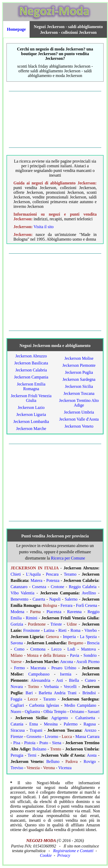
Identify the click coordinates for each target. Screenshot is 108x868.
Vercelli (70, 687)
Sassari (94, 712)
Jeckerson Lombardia (31, 422)
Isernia (66, 674)
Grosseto (34, 737)
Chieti (16, 574)
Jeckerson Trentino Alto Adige (79, 403)
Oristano (77, 712)
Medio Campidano (80, 705)
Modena (17, 612)
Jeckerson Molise (79, 358)
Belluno (53, 761)
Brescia (93, 643)
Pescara (52, 574)
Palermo (70, 724)
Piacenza (54, 612)
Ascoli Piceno (88, 662)
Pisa (17, 743)
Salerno (71, 599)
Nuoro (16, 712)
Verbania (51, 687)
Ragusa (90, 724)
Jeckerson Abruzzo (31, 356)
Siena (57, 743)
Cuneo (90, 680)
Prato (44, 743)
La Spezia (88, 637)
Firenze (17, 737)
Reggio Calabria (83, 587)
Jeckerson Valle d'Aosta (79, 419)
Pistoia (30, 743)
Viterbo (91, 630)
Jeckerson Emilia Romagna (31, 386)
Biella (74, 680)
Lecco (56, 649)
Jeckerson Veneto (79, 426)
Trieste (56, 624)
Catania (17, 724)
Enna (34, 724)
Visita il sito (43, 227)
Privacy (64, 855)
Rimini (31, 618)
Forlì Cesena (86, 605)
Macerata (38, 668)
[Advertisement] (55, 119)
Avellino (89, 593)
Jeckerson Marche (31, 429)
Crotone (58, 587)
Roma (76, 630)
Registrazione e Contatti (73, 851)
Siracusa (18, 730)
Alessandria (40, 680)
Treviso (17, 768)
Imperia (69, 637)
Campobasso (39, 674)
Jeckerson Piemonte (79, 365)
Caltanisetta (85, 718)
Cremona (38, 649)
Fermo (19, 668)
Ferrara (66, 605)
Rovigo (90, 761)
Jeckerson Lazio (31, 407)
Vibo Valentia (22, 593)
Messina (51, 724)
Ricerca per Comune (68, 558)
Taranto (49, 699)
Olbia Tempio (55, 712)
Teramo (70, 574)
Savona (17, 643)
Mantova (88, 649)
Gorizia (17, 624)
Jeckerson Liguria (31, 414)
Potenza (53, 580)
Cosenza (39, 587)
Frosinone (31, 630)
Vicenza (65, 768)
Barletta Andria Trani (58, 693)
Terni (32, 755)
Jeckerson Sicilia (79, 386)
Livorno (52, 737)
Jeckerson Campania (31, 377)
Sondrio (90, 655)
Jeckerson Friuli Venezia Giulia (31, 398)
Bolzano (39, 749)
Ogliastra (32, 712)
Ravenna (74, 612)
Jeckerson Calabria (31, 370)
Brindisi (89, 693)
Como (19, 649)
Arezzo (90, 730)
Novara (17, 687)
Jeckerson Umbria (79, 412)
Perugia (17, 755)
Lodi (71, 649)
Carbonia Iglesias (44, 705)
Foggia (16, 699)
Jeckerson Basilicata (31, 363)
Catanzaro (19, 587)
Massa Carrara (87, 737)
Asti (60, 680)
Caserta (39, 599)
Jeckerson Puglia (79, 372)
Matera (36, 580)
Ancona (66, 662)
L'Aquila (33, 574)
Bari (29, 693)
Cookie (46, 855)
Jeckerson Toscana (79, 393)
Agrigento (60, 718)
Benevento (19, 599)
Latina (49, 630)
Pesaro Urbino (64, 668)
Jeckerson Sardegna (79, 379)
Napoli (55, 599)
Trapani (36, 730)
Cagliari (17, 705)
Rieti (62, 630)
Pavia (75, 655)
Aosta (92, 755)
